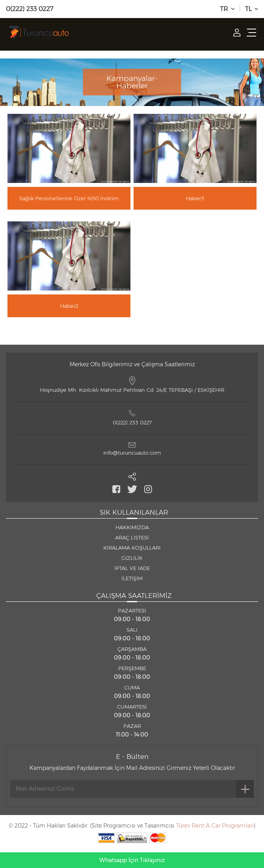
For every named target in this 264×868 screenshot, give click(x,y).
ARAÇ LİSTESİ (132, 538)
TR (224, 9)
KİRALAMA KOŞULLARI (132, 548)
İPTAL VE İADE (132, 568)
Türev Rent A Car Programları (215, 826)
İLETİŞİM (132, 578)
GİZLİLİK (132, 558)
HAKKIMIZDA (132, 527)
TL (248, 9)
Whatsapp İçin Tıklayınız (132, 860)
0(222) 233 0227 (30, 9)
